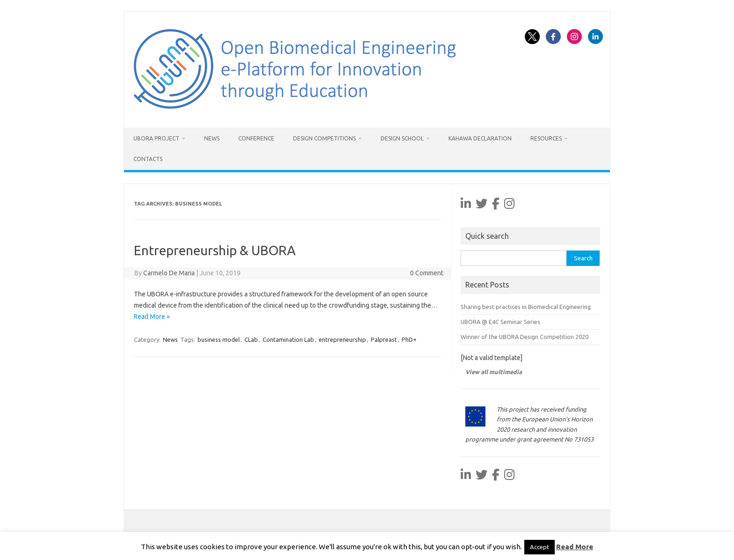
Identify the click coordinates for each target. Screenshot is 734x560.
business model (219, 339)
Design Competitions (324, 138)
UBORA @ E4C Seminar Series (500, 322)
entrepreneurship (342, 339)
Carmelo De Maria (169, 273)
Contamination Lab (288, 339)
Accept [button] (539, 547)
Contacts (148, 159)
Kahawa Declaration (480, 138)
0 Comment (427, 273)
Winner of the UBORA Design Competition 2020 (525, 337)
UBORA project (156, 138)
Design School (402, 138)
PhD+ (409, 339)
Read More (575, 547)
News (212, 138)
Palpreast (384, 339)
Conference (256, 138)
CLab (251, 339)
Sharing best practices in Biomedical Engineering (526, 307)
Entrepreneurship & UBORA (215, 250)
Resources (546, 138)
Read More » (152, 317)
